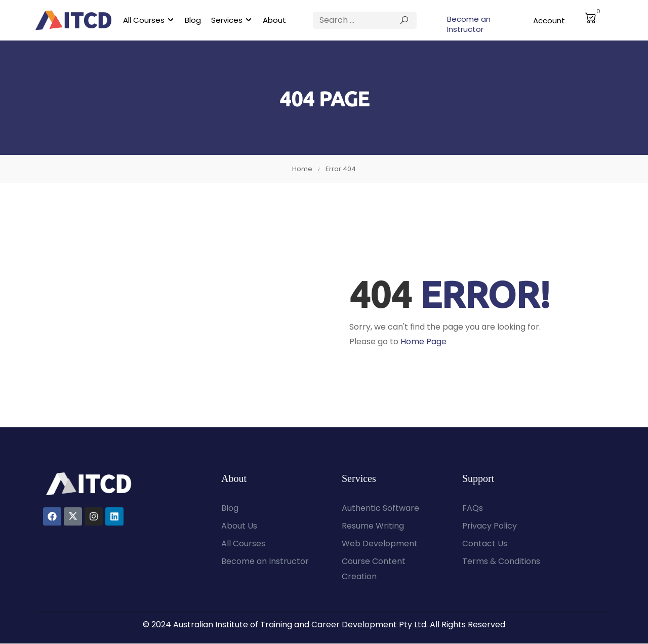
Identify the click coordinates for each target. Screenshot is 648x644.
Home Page (423, 341)
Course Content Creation (374, 569)
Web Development (380, 544)
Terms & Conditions (501, 562)
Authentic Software (380, 509)
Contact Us (485, 544)
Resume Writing (373, 526)
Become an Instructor (469, 24)
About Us (239, 526)
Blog (193, 20)
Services (227, 20)
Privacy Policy (490, 526)
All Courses (144, 20)
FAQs (473, 509)
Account (549, 21)
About (274, 20)
